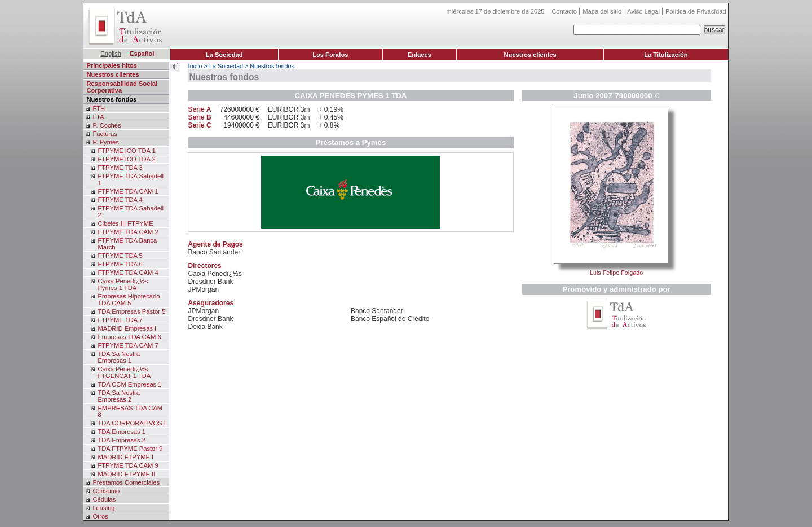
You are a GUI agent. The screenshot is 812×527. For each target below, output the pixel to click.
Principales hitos (112, 65)
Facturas (105, 134)
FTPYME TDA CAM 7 (128, 345)
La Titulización (666, 55)
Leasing (103, 508)
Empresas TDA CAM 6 (129, 337)
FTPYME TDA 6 (120, 264)
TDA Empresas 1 (122, 432)
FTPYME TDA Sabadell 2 (131, 212)
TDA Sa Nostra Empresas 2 (119, 396)
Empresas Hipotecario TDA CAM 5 (129, 300)
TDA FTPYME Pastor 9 (130, 449)
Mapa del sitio (602, 11)
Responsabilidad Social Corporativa (122, 87)
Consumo (106, 491)
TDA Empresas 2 (122, 440)
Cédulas (104, 499)
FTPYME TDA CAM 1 (128, 191)
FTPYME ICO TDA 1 (126, 151)
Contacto (564, 11)
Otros (100, 516)
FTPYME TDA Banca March (127, 244)
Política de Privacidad (696, 11)
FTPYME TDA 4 (120, 200)
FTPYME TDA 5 (120, 256)
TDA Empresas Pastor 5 (131, 311)
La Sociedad (224, 55)
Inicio (195, 66)
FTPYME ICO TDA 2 (126, 159)
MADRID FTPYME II (126, 474)
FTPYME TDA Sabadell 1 (131, 179)
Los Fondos (330, 55)
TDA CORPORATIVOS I (131, 423)
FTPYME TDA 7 (120, 320)
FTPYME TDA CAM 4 (128, 273)
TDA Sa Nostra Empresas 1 (119, 357)
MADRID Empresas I (127, 328)
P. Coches (107, 125)
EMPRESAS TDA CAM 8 (130, 411)
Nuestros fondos (111, 99)
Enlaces (420, 55)
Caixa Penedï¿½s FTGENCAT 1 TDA (124, 372)
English (111, 54)
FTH (99, 108)
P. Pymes (105, 142)
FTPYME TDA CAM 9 (128, 465)
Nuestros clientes (530, 55)
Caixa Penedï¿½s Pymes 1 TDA (123, 284)
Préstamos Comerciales (126, 482)
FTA (98, 117)
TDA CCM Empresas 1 (129, 384)
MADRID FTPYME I (125, 457)
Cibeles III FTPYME (125, 223)
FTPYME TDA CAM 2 (128, 232)
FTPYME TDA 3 (120, 168)
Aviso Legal (643, 11)
